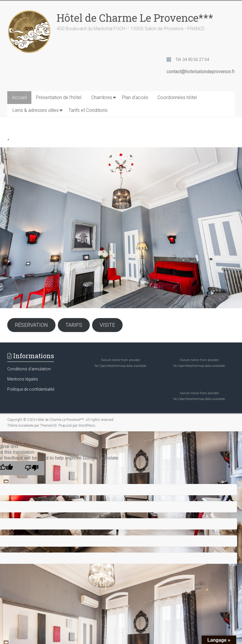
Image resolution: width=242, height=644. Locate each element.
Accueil (19, 97)
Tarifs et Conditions (88, 110)
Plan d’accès (135, 97)
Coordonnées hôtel (177, 97)
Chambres (102, 97)
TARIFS (74, 325)
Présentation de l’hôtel (59, 97)
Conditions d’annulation (29, 369)
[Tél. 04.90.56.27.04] (188, 60)
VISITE (107, 325)
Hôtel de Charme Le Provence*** (135, 18)
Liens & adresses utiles (36, 110)
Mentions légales (23, 379)
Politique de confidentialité (31, 389)
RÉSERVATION (31, 325)
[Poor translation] (32, 468)
